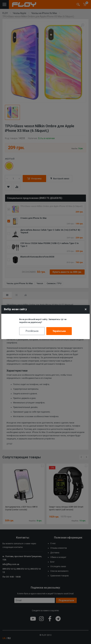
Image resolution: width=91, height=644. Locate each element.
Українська (59, 331)
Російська (32, 331)
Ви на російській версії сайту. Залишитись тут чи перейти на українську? (43, 321)
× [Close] (86, 309)
